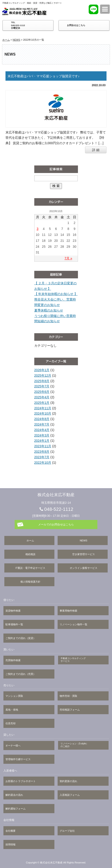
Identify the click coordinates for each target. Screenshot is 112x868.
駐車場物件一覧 (14, 624)
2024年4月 (42, 430)
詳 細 (96, 150)
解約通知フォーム (16, 809)
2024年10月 (43, 413)
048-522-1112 (59, 509)
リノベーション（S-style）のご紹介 (74, 745)
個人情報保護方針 (30, 582)
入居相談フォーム (70, 795)
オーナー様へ (13, 746)
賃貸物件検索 (13, 611)
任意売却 (11, 723)
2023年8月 (42, 452)
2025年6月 (42, 392)
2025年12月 (43, 375)
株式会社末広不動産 (25, 12)
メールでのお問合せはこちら (56, 525)
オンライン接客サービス (84, 568)
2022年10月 (43, 463)
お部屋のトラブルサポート (21, 781)
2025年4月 (42, 397)
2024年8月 (42, 419)
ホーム (6, 40)
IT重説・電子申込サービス (30, 568)
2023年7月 (42, 457)
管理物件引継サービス (18, 759)
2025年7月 (42, 386)
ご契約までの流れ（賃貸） (21, 638)
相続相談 (30, 554)
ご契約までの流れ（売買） (21, 674)
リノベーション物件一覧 (73, 624)
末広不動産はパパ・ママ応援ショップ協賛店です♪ (44, 76)
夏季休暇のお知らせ (49, 310)
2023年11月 (43, 446)
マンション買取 (14, 696)
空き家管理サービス (84, 554)
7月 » (68, 258)
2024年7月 (42, 424)
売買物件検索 (13, 660)
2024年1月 (42, 441)
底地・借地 (12, 710)
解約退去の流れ (14, 795)
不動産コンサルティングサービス (73, 660)
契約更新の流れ (68, 781)
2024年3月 (42, 435)
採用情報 (11, 844)
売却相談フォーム (70, 710)
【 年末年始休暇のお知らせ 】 (56, 294)
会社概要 (11, 831)
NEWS (16, 40)
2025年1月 (42, 403)
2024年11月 (43, 408)
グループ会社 (67, 831)
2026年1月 (42, 370)
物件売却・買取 (68, 696)
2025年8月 (42, 381)
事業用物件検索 (68, 611)
